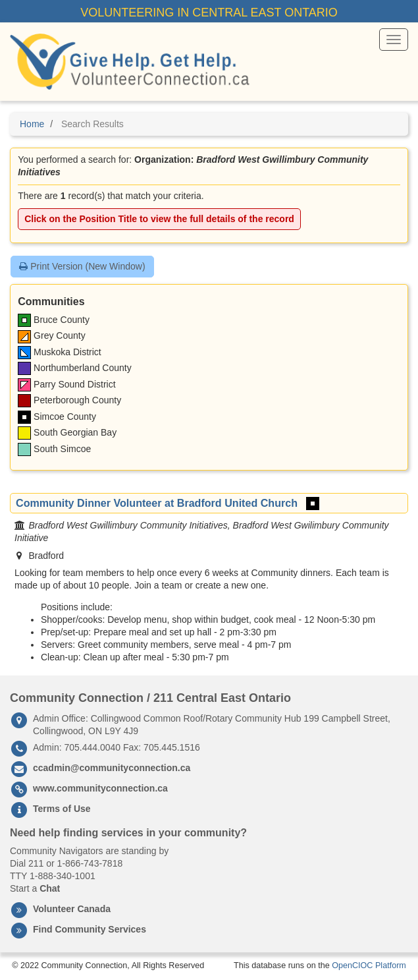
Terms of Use (62, 809)
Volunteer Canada (72, 909)
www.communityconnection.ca (100, 788)
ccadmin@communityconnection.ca (112, 768)
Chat (50, 888)
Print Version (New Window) (82, 266)
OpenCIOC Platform (369, 966)
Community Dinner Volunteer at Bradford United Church (157, 503)
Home (32, 124)
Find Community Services (90, 929)
